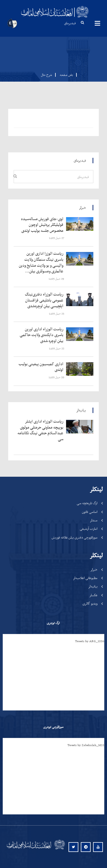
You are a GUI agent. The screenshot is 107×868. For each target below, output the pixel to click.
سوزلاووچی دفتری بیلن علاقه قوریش (75, 537)
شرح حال (46, 75)
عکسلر (93, 595)
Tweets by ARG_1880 (90, 641)
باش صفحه (65, 75)
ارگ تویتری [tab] (53, 623)
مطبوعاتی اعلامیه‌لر (85, 578)
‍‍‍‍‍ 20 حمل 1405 (57, 377)
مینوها (97, 23)
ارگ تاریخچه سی (87, 503)
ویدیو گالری (90, 603)
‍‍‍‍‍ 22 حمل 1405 (57, 348)
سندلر (94, 520)
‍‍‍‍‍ (42, 225)
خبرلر (94, 569)
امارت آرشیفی (89, 529)
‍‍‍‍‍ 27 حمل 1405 (57, 238)
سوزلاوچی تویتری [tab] (53, 727)
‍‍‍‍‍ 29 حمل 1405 (57, 279)
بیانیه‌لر (93, 586)
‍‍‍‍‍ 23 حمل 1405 (57, 314)
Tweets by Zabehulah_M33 (86, 745)
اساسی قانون (90, 512)
